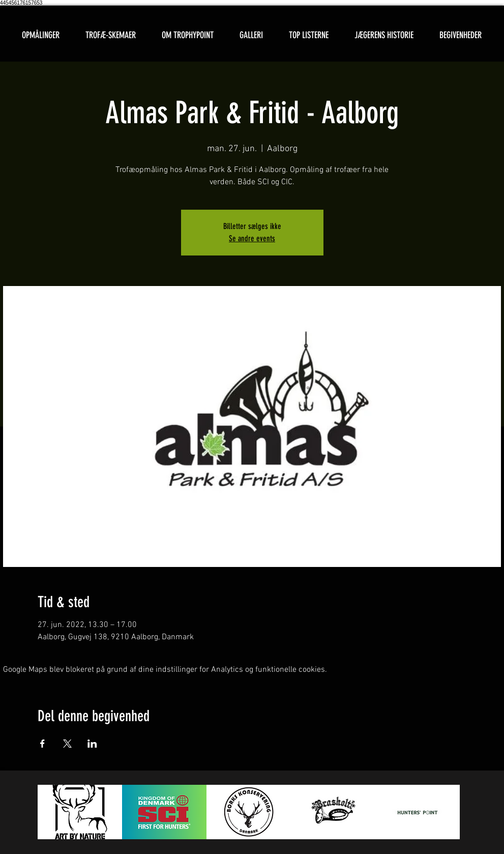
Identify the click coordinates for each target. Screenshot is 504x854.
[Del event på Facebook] (42, 744)
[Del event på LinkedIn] (92, 744)
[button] (111, 35)
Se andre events (252, 238)
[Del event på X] (67, 744)
